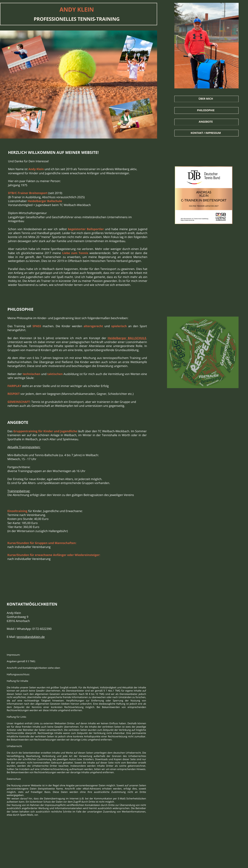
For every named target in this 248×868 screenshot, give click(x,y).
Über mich (206, 99)
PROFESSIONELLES (56, 19)
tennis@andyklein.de (31, 637)
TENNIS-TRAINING (99, 19)
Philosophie (206, 110)
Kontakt (197, 133)
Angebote (206, 122)
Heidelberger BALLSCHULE (127, 338)
